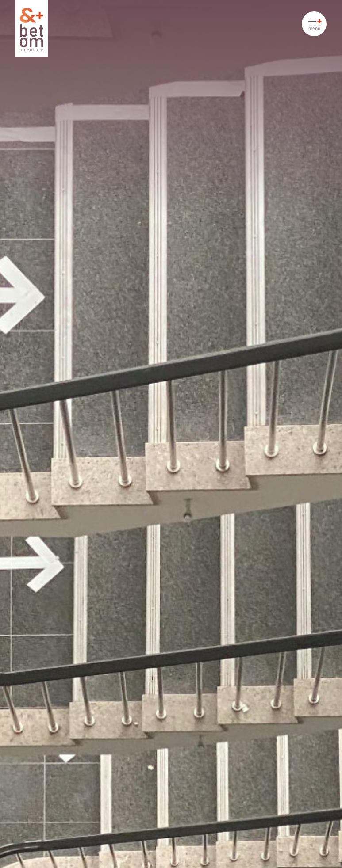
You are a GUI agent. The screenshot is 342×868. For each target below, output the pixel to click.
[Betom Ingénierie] (32, 28)
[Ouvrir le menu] (314, 24)
